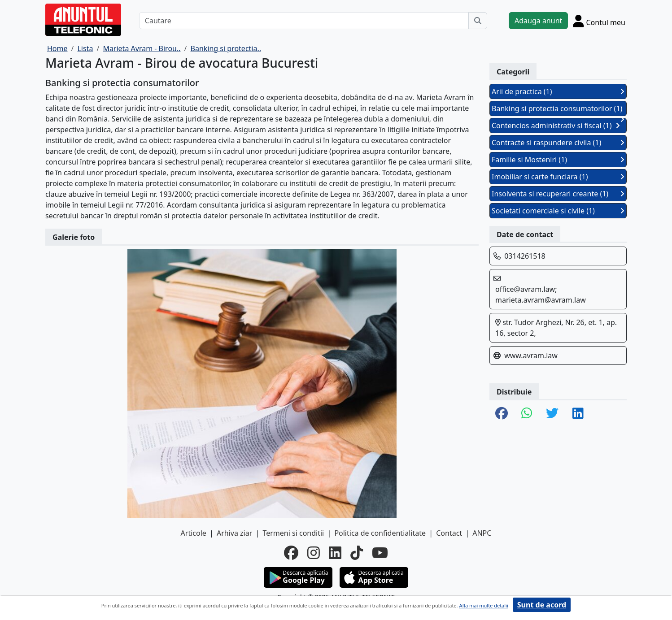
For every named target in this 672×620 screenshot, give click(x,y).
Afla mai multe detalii (483, 605)
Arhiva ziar (234, 533)
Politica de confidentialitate (380, 533)
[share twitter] (552, 414)
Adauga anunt (538, 21)
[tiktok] (357, 553)
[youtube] (380, 553)
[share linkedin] (578, 414)
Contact (449, 533)
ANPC (482, 533)
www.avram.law (531, 356)
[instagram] (314, 553)
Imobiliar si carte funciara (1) (558, 177)
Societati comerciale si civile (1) (558, 211)
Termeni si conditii (293, 533)
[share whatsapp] (527, 414)
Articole (194, 533)
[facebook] (291, 553)
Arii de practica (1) (558, 91)
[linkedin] (335, 553)
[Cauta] (478, 21)
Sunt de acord (542, 605)
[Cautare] (304, 21)
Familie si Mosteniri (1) (558, 160)
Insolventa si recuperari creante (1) (558, 194)
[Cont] (599, 21)
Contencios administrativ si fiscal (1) (556, 126)
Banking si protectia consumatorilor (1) (558, 110)
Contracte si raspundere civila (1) (558, 143)
